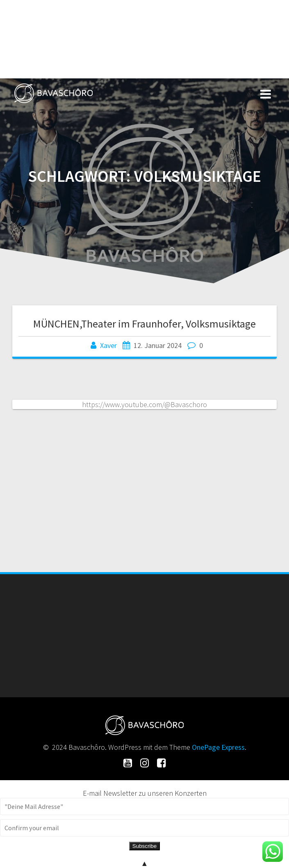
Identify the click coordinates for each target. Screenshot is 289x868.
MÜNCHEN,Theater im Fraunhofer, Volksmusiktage (144, 324)
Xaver (108, 345)
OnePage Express (218, 747)
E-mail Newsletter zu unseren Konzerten (145, 793)
